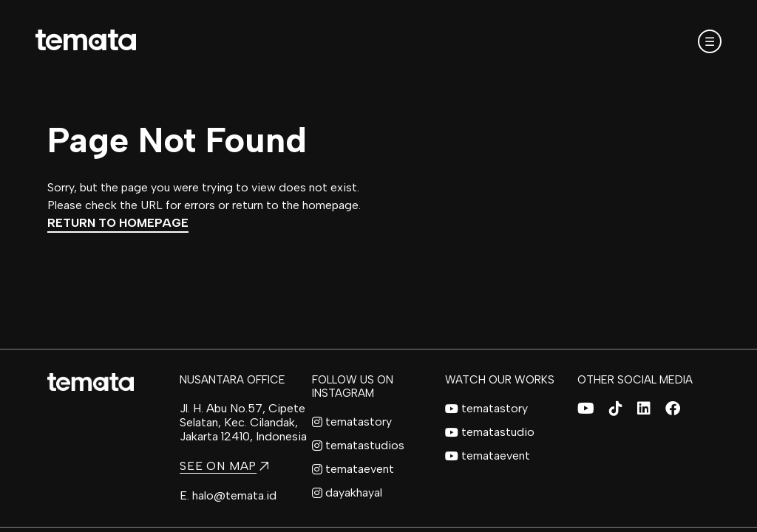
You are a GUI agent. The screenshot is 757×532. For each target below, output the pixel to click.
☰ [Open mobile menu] (710, 42)
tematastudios (358, 445)
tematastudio (490, 432)
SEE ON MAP (224, 466)
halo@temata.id (234, 495)
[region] (378, 266)
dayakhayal (347, 492)
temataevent (353, 469)
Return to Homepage (118, 223)
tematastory (352, 422)
